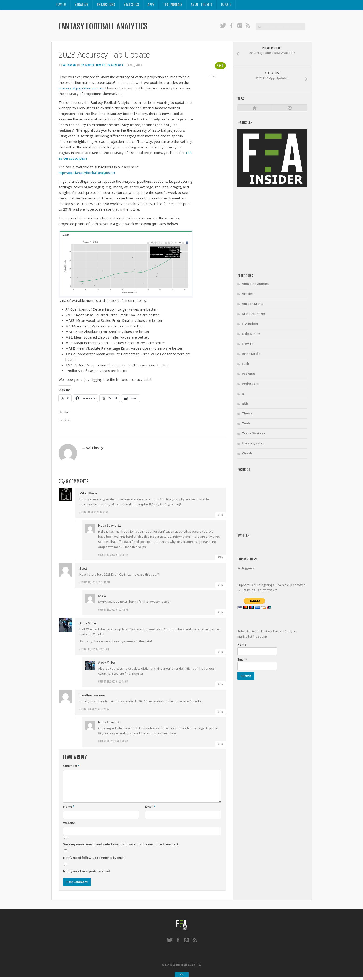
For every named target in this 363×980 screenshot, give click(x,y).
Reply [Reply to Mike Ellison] (220, 517)
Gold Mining (251, 335)
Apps (151, 5)
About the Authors (255, 285)
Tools (246, 425)
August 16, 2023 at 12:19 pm (113, 557)
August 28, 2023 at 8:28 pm (113, 743)
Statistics (132, 5)
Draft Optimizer (254, 315)
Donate (227, 5)
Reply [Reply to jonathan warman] (220, 713)
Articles (248, 295)
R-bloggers (246, 570)
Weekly (247, 455)
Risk (245, 405)
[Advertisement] (276, 232)
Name (69, 808)
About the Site (202, 5)
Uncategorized (253, 445)
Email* (257, 665)
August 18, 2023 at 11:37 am (94, 651)
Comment (71, 767)
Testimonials (173, 5)
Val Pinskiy (70, 67)
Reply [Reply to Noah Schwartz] (220, 559)
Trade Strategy (253, 435)
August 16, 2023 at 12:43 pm (95, 584)
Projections (106, 5)
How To (61, 5)
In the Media (251, 355)
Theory (247, 415)
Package (248, 375)
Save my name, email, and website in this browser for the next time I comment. (121, 846)
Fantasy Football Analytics (112, 28)
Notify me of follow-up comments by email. (95, 859)
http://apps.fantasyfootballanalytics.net (90, 174)
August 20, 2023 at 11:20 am (94, 711)
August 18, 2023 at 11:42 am (113, 683)
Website (69, 824)
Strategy (82, 5)
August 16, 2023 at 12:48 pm (113, 611)
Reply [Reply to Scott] (220, 587)
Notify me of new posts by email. (87, 873)
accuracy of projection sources (83, 90)
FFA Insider (89, 67)
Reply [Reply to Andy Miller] (220, 653)
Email (150, 808)
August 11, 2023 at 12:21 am (94, 514)
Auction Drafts (253, 305)
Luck (245, 365)
